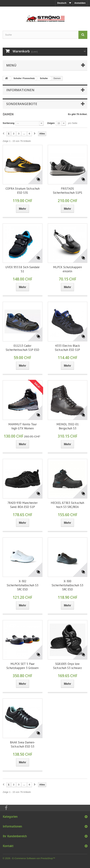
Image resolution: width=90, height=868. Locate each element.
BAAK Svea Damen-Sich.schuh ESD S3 (23, 744)
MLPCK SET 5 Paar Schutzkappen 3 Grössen (22, 666)
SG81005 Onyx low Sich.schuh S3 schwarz (67, 666)
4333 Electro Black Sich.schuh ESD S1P (67, 348)
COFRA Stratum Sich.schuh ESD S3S (23, 191)
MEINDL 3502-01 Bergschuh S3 (68, 426)
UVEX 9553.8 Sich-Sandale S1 (22, 269)
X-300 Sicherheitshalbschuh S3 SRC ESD (67, 585)
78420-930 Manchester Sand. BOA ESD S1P (23, 505)
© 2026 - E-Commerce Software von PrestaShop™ (29, 858)
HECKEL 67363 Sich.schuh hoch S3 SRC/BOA (67, 505)
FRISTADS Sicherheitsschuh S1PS (68, 191)
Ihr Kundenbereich (15, 836)
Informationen (20, 90)
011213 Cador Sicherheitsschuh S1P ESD (22, 348)
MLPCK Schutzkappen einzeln (67, 269)
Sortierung (9, 123)
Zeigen (51, 123)
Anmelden (80, 3)
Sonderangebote (22, 104)
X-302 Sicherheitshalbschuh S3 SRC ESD (23, 585)
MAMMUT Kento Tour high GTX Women (23, 426)
